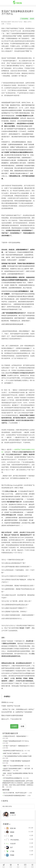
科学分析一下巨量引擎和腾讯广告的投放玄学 (17, 761)
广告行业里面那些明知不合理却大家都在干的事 (17, 756)
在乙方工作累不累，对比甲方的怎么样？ (15, 793)
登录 (7, 806)
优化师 (32, 19)
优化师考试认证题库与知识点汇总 (13, 751)
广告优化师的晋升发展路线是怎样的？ (15, 796)
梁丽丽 (5, 22)
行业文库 (13, 843)
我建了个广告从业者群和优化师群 (13, 766)
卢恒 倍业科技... (15, 840)
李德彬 (12, 855)
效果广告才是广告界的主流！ (12, 753)
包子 (12, 847)
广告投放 (8, 24)
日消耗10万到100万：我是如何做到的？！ (16, 736)
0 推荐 (14, 726)
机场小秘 (13, 828)
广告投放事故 (24, 19)
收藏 (22, 726)
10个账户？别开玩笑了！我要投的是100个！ (17, 746)
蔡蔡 (12, 836)
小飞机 (12, 851)
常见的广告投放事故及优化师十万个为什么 (16, 741)
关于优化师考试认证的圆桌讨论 (13, 778)
